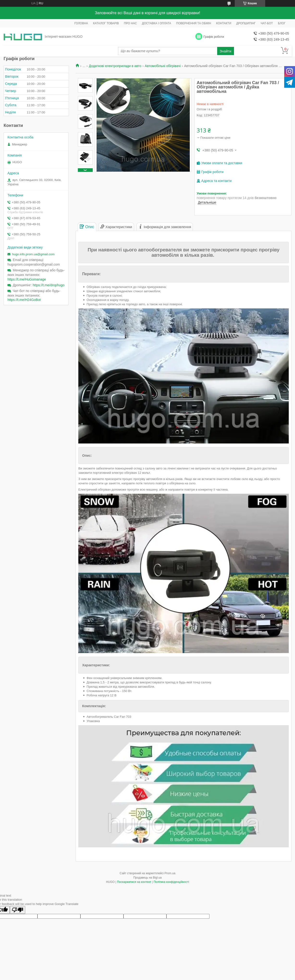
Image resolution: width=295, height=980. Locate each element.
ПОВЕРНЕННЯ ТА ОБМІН (194, 23)
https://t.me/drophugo (49, 285)
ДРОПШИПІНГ (246, 23)
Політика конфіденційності (171, 882)
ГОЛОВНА (81, 23)
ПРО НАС (130, 23)
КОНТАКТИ (224, 23)
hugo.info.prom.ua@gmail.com (33, 254)
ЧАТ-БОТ (267, 23)
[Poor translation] (18, 910)
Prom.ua (170, 873)
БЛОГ (282, 23)
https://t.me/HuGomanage (27, 279)
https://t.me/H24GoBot (24, 300)
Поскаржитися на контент (134, 882)
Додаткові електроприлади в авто (115, 66)
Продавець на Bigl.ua (147, 878)
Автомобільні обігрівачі (163, 66)
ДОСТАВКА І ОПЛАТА (157, 23)
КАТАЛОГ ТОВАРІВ (106, 23)
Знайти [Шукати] (225, 51)
